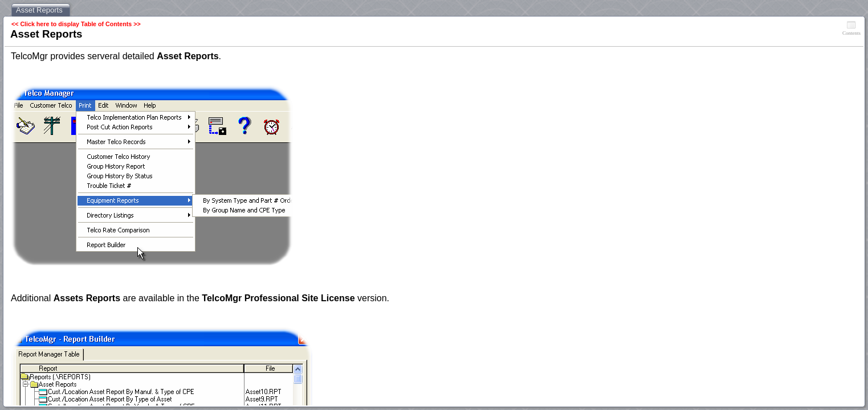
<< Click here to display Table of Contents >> (76, 24)
